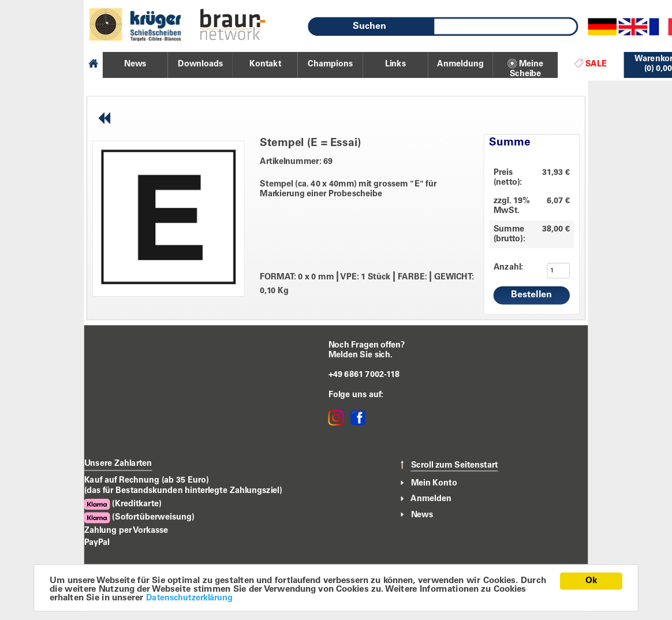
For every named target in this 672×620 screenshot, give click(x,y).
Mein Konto (434, 483)
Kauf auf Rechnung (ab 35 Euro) (147, 480)
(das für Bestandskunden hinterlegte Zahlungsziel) (183, 491)
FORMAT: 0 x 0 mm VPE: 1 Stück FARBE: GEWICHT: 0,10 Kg (367, 283)
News (422, 515)
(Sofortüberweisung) (139, 518)
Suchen (369, 27)
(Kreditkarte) (123, 504)
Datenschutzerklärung (189, 599)
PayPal (97, 543)
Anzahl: (501, 267)
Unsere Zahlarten (118, 464)
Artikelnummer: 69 (296, 162)
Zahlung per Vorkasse (126, 531)
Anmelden (431, 499)
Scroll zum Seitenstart (455, 465)
